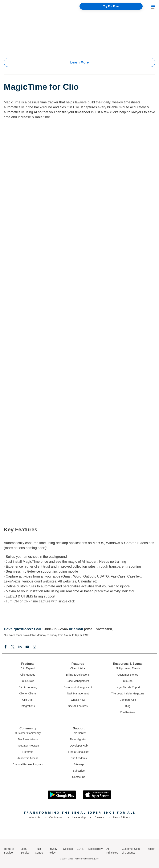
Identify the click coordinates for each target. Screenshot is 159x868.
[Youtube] (27, 647)
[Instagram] (35, 647)
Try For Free (111, 6)
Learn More (79, 62)
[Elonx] (13, 647)
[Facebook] (6, 647)
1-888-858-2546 (55, 629)
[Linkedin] (20, 647)
